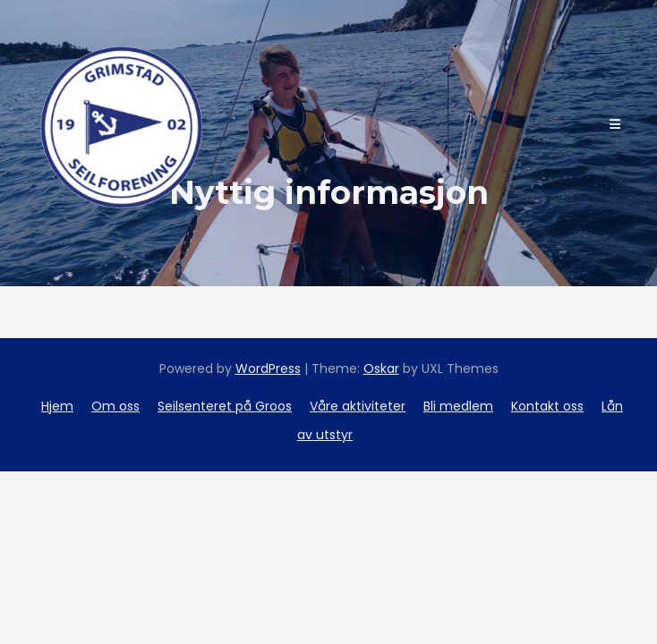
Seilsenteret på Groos (225, 406)
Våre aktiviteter (358, 406)
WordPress (268, 369)
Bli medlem (458, 406)
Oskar (381, 369)
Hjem (57, 406)
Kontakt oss (547, 406)
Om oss (115, 406)
